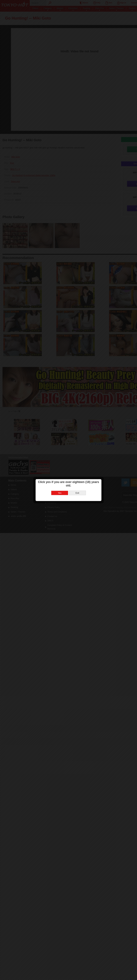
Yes (60, 484)
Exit (77, 484)
